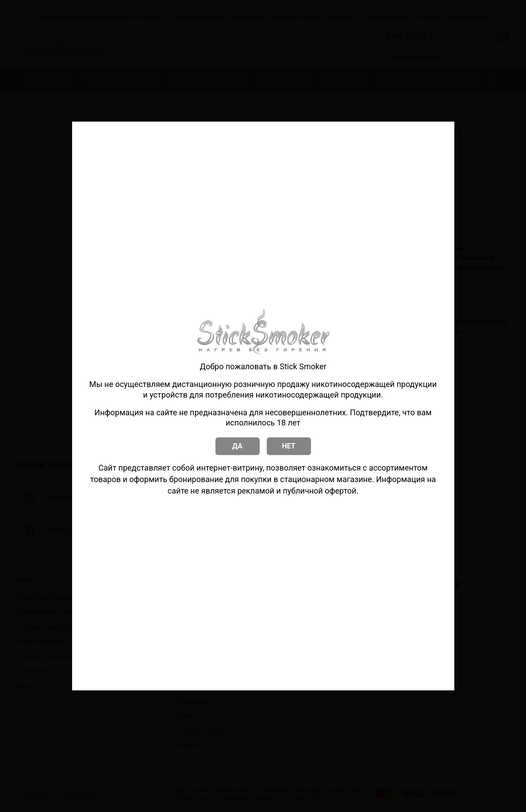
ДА (237, 446)
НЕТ (288, 446)
